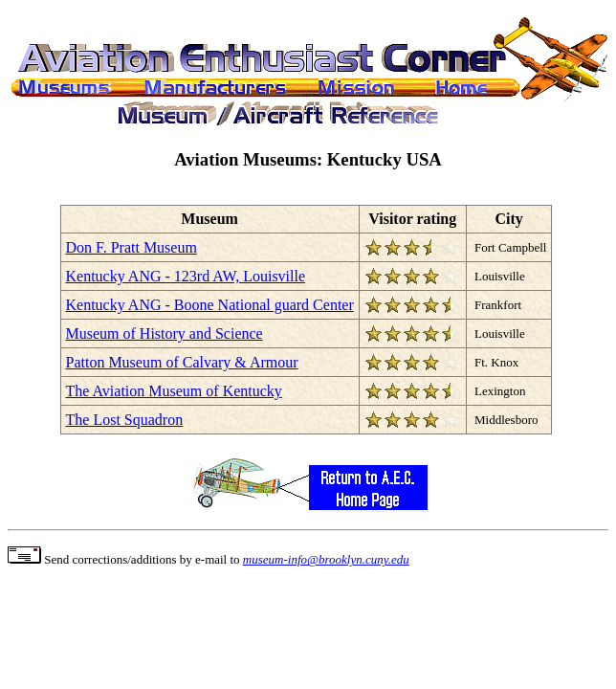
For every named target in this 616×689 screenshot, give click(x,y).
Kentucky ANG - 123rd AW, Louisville (186, 276)
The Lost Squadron (125, 420)
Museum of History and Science (165, 333)
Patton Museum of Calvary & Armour (182, 362)
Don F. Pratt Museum (132, 247)
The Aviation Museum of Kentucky (174, 391)
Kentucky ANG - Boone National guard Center (210, 305)
